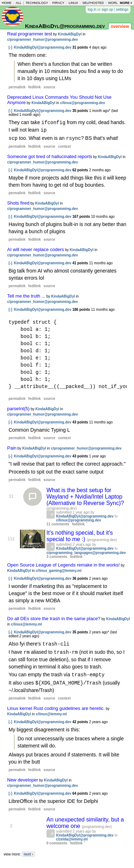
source (49, 87)
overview (120, 26)
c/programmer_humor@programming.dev (43, 40)
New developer (23, 777)
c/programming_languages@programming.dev (86, 552)
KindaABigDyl (70, 34)
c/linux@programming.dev (83, 103)
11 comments (58, 523)
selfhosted (93, 3)
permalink (17, 87)
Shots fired (18, 202)
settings (122, 9)
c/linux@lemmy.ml (27, 623)
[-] (10, 47)
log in (92, 9)
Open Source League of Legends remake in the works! (63, 564)
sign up (107, 9)
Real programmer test (30, 34)
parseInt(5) (18, 408)
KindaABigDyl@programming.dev (65, 26)
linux (73, 3)
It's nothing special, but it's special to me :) (80, 535)
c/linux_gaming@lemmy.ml (59, 570)
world (114, 3)
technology (37, 3)
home (7, 3)
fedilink (34, 87)
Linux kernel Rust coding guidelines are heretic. (56, 706)
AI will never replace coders (36, 248)
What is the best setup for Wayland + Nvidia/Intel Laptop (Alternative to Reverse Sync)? (85, 496)
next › (28, 852)
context (64, 145)
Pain (12, 447)
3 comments (57, 556)
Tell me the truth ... (26, 295)
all (19, 3)
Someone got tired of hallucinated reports (50, 155)
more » (126, 3)
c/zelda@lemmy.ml (72, 837)
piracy (58, 3)
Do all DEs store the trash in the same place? (54, 617)
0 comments (57, 841)
